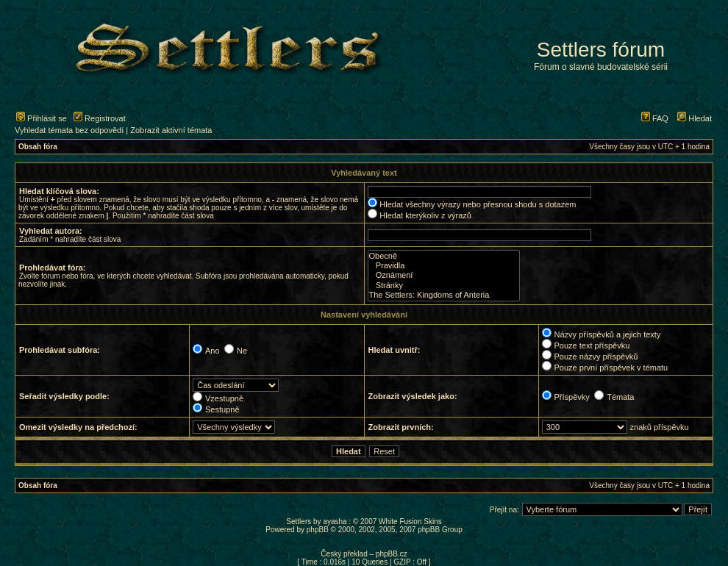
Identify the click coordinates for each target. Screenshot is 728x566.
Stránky (444, 286)
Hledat (695, 118)
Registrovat (100, 118)
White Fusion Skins (410, 522)
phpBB (318, 530)
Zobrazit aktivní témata (171, 130)
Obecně (444, 256)
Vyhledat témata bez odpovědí (69, 130)
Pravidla (444, 266)
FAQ (655, 118)
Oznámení (444, 275)
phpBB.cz (392, 554)
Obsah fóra (38, 147)
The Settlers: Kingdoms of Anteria (444, 295)
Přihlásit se (42, 118)
